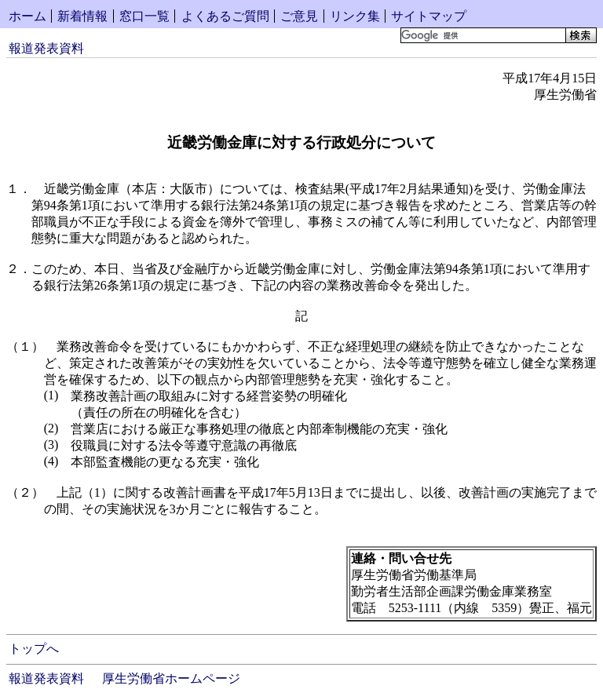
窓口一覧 (144, 16)
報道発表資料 (46, 48)
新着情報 (82, 16)
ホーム (27, 16)
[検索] (482, 35)
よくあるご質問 (225, 16)
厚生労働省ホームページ (171, 678)
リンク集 (355, 16)
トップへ (34, 649)
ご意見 (299, 16)
